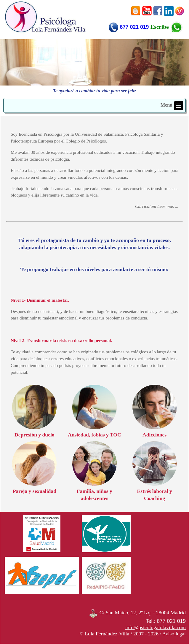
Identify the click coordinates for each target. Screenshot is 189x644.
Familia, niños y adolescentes (94, 491)
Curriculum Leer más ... (157, 206)
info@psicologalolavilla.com (156, 627)
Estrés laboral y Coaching (155, 491)
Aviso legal (174, 634)
